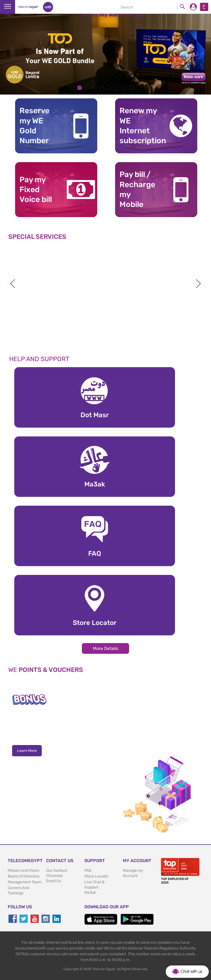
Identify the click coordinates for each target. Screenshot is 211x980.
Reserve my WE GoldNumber (34, 126)
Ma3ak (90, 892)
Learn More (27, 751)
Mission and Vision (23, 870)
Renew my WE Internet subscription (140, 126)
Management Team (24, 882)
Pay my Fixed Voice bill (36, 190)
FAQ (88, 870)
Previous (13, 284)
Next (198, 284)
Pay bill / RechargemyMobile (137, 189)
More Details (105, 648)
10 (139, 88)
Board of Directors (24, 876)
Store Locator (96, 876)
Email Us (54, 881)
